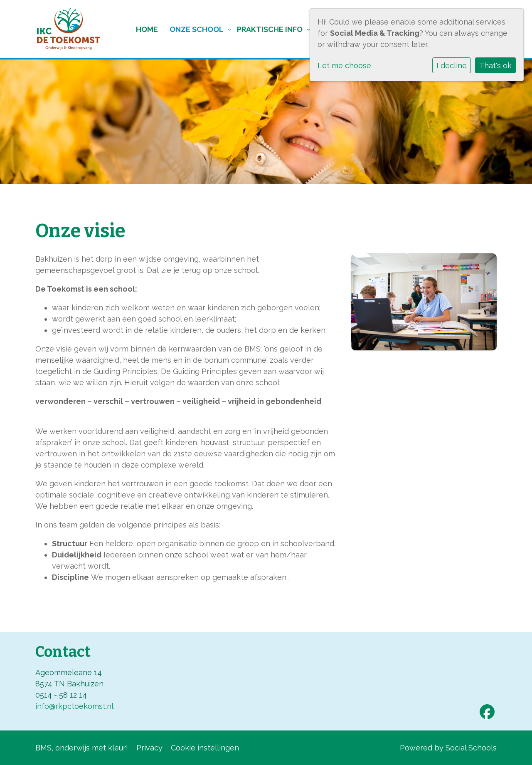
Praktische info (270, 29)
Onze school (197, 29)
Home (147, 29)
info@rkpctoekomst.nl (74, 706)
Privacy (149, 748)
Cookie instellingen (205, 748)
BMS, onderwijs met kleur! (82, 748)
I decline (452, 66)
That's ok (495, 66)
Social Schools (471, 748)
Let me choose (344, 66)
